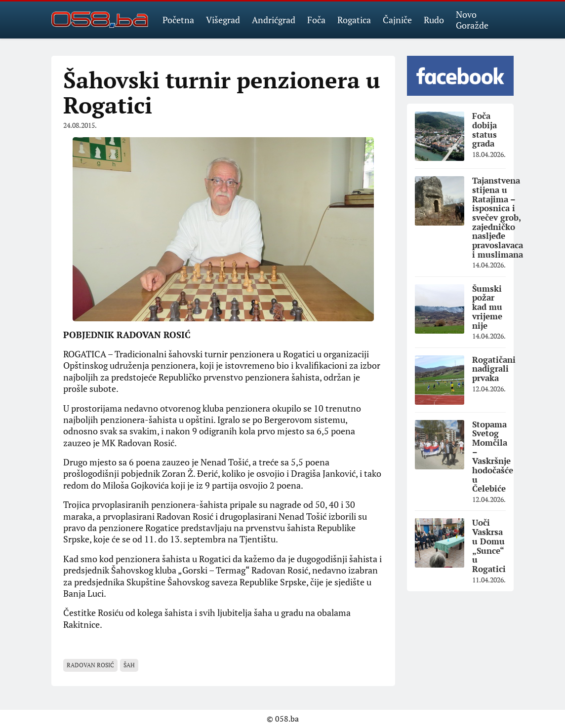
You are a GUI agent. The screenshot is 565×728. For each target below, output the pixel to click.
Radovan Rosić (90, 665)
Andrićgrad (274, 20)
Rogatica (354, 20)
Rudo (434, 20)
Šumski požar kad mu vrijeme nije (487, 307)
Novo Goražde (472, 20)
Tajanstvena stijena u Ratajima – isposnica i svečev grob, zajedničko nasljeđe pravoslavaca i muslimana (498, 217)
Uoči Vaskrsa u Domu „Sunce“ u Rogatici (489, 545)
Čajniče (397, 20)
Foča (316, 20)
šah (129, 665)
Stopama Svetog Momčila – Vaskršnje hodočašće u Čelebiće (493, 457)
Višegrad (223, 20)
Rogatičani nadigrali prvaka (494, 369)
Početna (178, 20)
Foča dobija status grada (484, 130)
